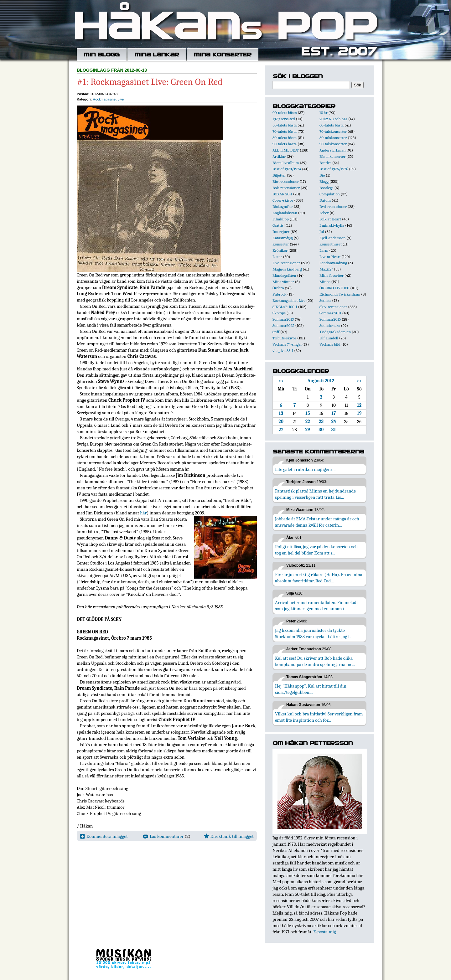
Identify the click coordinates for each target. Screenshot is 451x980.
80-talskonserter (333, 138)
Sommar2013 (283, 319)
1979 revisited (284, 119)
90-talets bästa (285, 144)
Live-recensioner (286, 263)
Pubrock (279, 294)
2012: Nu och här (333, 119)
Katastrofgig (283, 238)
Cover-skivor (283, 200)
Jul (322, 232)
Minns (325, 282)
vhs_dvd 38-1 (283, 351)
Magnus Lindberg (287, 269)
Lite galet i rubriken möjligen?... (305, 469)
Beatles (325, 163)
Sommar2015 (330, 319)
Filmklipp (281, 219)
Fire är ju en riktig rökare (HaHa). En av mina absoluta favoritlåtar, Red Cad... (319, 578)
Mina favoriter (332, 275)
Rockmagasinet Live (108, 99)
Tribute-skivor (284, 338)
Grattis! (279, 225)
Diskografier (283, 206)
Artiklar (279, 156)
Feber (324, 213)
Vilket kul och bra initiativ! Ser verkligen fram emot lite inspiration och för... (319, 717)
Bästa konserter (332, 156)
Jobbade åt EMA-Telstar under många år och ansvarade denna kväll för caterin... (317, 522)
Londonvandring (333, 263)
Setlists (325, 300)
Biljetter (279, 175)
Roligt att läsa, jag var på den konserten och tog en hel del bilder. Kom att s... (316, 550)
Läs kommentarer (163, 836)
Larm (324, 250)
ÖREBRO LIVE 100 (334, 288)
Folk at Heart (330, 219)
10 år (324, 113)
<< (281, 381)
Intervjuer (281, 232)
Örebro (278, 288)
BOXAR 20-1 (282, 194)
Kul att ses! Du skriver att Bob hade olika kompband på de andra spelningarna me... (315, 661)
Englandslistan (285, 213)
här (143, 513)
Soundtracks (330, 325)
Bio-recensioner (286, 181)
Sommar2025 (283, 325)
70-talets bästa (285, 131)
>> (359, 381)
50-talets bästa (285, 125)
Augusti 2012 (321, 381)
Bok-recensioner (286, 188)
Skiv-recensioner (333, 307)
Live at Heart (330, 257)
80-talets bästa (285, 138)
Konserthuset (331, 244)
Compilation (330, 194)
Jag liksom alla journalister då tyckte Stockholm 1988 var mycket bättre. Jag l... (314, 633)
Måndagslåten (284, 275)
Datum (325, 200)
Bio (322, 175)
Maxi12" (326, 269)
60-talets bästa (332, 125)
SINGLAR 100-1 (285, 307)
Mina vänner (283, 282)
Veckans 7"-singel (287, 344)
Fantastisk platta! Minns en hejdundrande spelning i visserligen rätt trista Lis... (315, 494)
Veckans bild (330, 344)
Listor (277, 257)
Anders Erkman (332, 150)
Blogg (324, 181)
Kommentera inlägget (104, 836)
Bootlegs (327, 188)
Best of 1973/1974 (287, 169)
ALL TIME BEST (286, 150)
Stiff (276, 332)
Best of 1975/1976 (334, 169)
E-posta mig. (325, 932)
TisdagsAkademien (335, 332)
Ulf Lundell (329, 338)
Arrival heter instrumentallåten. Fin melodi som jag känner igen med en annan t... (316, 606)
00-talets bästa (285, 113)
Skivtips (279, 313)
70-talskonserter (333, 131)
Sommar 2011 (330, 313)
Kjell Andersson (333, 238)
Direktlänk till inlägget (229, 836)
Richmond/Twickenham (340, 294)
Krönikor (280, 250)
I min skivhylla (332, 225)
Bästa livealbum (286, 163)
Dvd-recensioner (333, 206)
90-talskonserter (333, 144)
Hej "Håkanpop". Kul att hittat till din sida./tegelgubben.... (311, 689)
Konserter (281, 244)
